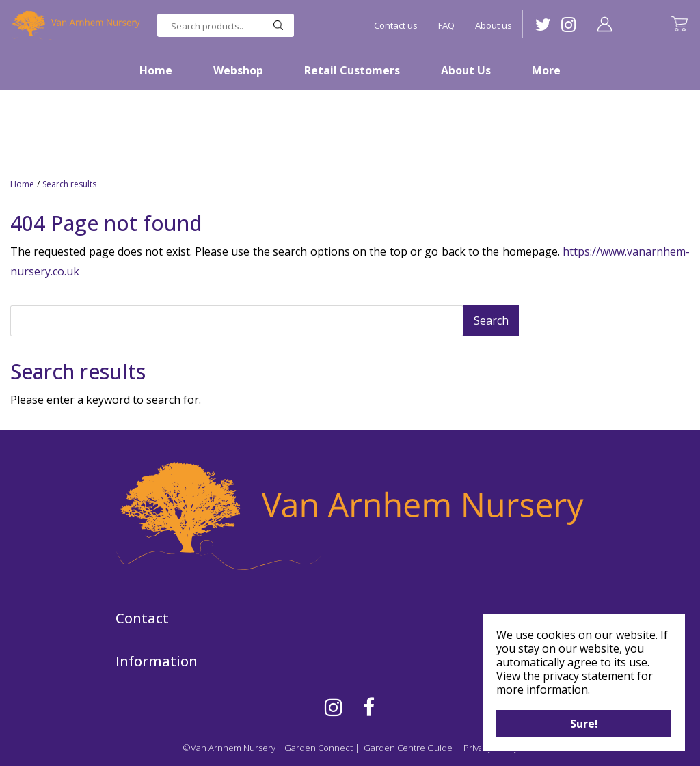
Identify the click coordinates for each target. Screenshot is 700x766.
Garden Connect (319, 748)
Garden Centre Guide (408, 748)
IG (568, 25)
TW (543, 25)
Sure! (584, 724)
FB (369, 707)
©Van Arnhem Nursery (229, 748)
